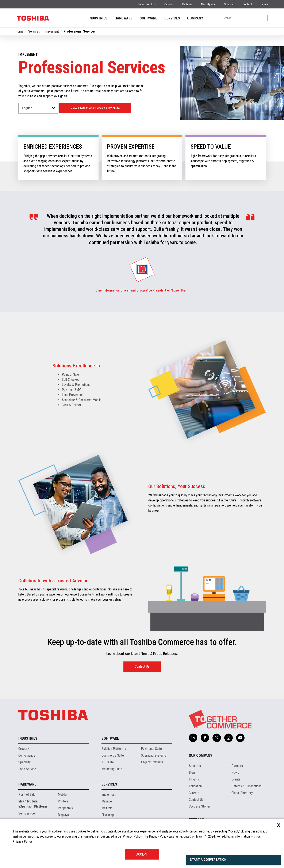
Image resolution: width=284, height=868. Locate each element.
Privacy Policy (23, 841)
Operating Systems (153, 755)
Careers (169, 4)
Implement (52, 31)
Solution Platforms (114, 749)
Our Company (201, 755)
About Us (195, 766)
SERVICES (172, 18)
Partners (187, 4)
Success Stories (200, 806)
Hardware (27, 784)
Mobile (62, 795)
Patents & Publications (246, 786)
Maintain (107, 808)
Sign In (265, 4)
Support (229, 4)
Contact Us (142, 666)
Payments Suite (151, 749)
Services (34, 31)
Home (19, 31)
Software (110, 738)
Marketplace (208, 4)
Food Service (27, 769)
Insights (194, 779)
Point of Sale (27, 795)
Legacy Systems (152, 762)
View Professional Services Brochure (95, 108)
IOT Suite (108, 762)
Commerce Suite (113, 755)
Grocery (24, 749)
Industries (28, 738)
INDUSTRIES (98, 18)
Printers (63, 801)
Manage (107, 801)
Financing (108, 815)
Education (195, 786)
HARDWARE (124, 18)
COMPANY (195, 18)
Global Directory (146, 4)
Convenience (27, 755)
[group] (142, 270)
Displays (63, 815)
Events (236, 779)
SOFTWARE (148, 18)
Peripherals (65, 808)
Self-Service (27, 813)
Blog (192, 773)
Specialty (24, 762)
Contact (247, 4)
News (235, 773)
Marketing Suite (112, 769)
